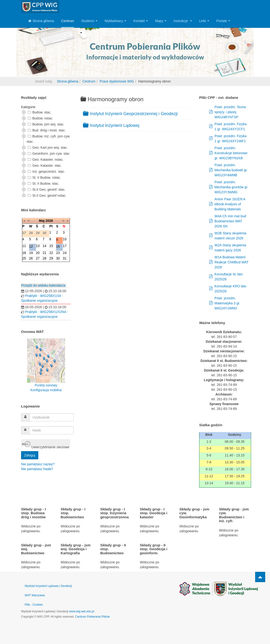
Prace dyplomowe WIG (117, 81)
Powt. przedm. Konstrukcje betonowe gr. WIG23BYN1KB (231, 153)
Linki (204, 21)
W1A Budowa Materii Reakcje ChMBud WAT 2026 (231, 262)
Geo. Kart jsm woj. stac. (47, 148)
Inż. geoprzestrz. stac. (46, 171)
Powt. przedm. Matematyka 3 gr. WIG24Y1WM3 (227, 303)
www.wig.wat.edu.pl (82, 611)
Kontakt (141, 21)
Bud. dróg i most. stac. (46, 130)
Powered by (219, 589)
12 (31, 246)
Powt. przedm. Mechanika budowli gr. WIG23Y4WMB (231, 170)
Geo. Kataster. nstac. (45, 160)
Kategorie (28, 107)
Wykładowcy (115, 21)
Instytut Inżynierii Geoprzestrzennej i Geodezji (134, 114)
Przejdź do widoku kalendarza (43, 285)
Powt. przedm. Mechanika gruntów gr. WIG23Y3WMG (231, 187)
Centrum (68, 21)
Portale (223, 21)
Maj (42, 221)
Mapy (161, 21)
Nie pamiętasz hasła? (37, 469)
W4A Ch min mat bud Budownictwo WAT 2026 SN (230, 221)
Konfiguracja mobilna (46, 390)
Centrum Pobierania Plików (93, 617)
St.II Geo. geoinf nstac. (46, 195)
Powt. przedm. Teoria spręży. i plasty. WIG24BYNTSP (230, 112)
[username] (52, 417)
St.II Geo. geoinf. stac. (46, 189)
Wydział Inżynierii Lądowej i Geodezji (48, 586)
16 (58, 246)
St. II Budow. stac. (43, 183)
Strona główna (41, 21)
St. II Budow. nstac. (44, 177)
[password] (51, 430)
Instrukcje (183, 21)
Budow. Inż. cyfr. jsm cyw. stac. (48, 139)
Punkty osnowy (46, 385)
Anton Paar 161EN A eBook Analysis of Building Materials (230, 204)
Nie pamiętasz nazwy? (38, 464)
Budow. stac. (39, 112)
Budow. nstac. (40, 118)
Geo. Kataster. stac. (44, 165)
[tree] (46, 154)
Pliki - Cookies (34, 605)
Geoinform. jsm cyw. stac (48, 154)
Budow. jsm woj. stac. (45, 124)
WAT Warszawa (35, 595)
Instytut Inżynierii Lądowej (115, 125)
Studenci (89, 21)
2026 (49, 221)
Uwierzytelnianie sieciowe (46, 443)
